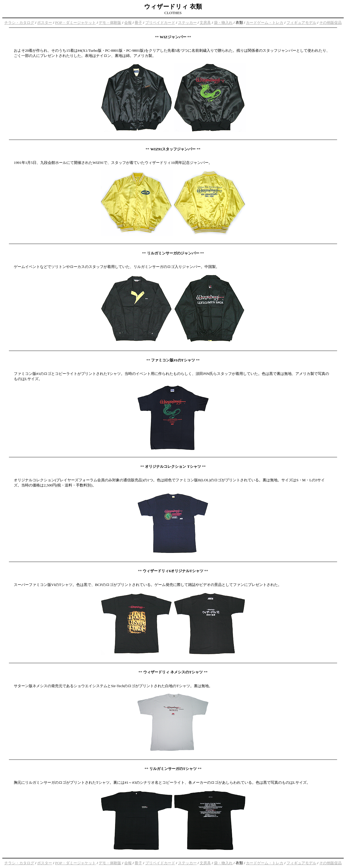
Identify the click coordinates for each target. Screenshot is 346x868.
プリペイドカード (160, 23)
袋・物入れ (223, 23)
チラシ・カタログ (19, 23)
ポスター (45, 23)
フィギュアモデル (301, 23)
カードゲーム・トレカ (265, 23)
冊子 (138, 23)
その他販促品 (330, 23)
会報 (128, 23)
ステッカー (187, 23)
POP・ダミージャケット (75, 23)
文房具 (205, 23)
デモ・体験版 (110, 23)
